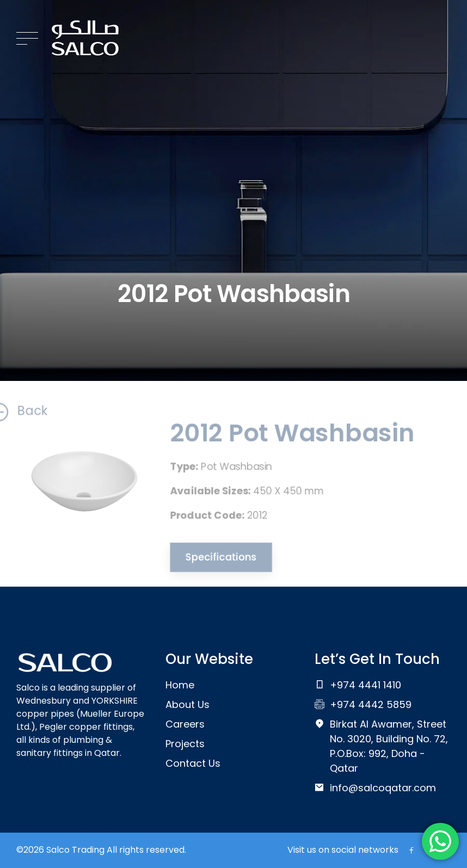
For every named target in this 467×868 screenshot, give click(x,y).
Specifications (217, 560)
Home (180, 685)
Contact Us (193, 763)
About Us (188, 704)
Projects (185, 744)
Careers (185, 724)
